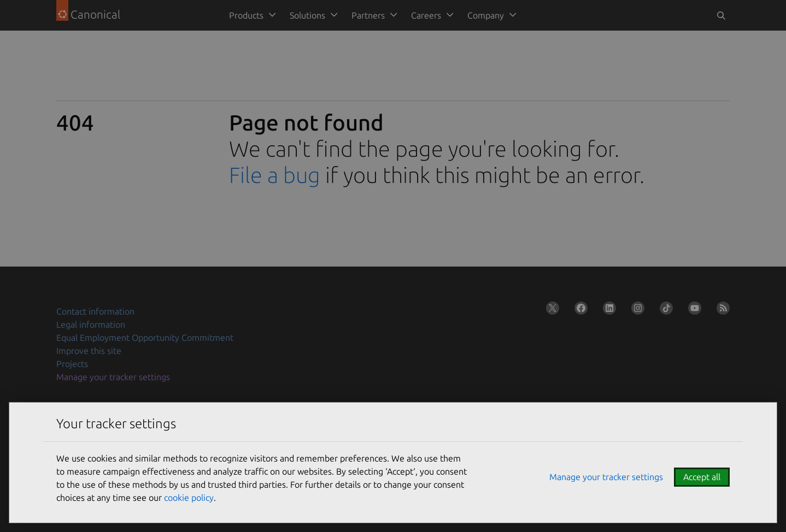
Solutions (307, 15)
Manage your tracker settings (113, 377)
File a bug (275, 175)
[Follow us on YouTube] (693, 310)
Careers (426, 15)
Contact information (95, 311)
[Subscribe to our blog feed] (721, 310)
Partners (368, 15)
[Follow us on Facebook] (579, 310)
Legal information (91, 324)
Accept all (702, 477)
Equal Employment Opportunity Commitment (145, 338)
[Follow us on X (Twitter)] (550, 310)
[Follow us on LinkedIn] (607, 310)
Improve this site (89, 351)
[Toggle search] (721, 15)
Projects (72, 364)
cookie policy (189, 498)
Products (246, 15)
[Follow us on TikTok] (664, 310)
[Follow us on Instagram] (636, 310)
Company (486, 15)
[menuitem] (251, 15)
